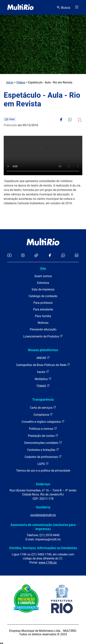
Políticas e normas (43, 429)
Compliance (43, 415)
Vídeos (21, 82)
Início (10, 82)
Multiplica (43, 379)
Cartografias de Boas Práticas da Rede (43, 365)
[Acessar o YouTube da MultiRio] (9, 256)
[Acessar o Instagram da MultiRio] (23, 256)
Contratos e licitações (43, 450)
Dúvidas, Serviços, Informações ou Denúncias (43, 548)
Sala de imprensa (43, 289)
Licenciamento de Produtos (43, 336)
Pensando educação (43, 329)
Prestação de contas (43, 436)
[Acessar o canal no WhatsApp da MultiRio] (63, 256)
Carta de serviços (43, 407)
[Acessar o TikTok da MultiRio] (36, 256)
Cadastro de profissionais (43, 457)
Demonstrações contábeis (43, 443)
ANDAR (43, 358)
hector (43, 372)
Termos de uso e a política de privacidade (43, 471)
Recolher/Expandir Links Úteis (1, 643)
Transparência (43, 400)
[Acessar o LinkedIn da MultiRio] (77, 256)
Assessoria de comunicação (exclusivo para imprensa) (43, 527)
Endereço (43, 484)
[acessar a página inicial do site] (20, 7)
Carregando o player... (43, 155)
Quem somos (43, 276)
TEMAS (43, 386)
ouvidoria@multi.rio (43, 515)
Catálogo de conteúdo (43, 296)
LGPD (43, 464)
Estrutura (43, 283)
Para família (43, 316)
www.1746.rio (48, 563)
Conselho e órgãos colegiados (43, 422)
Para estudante (43, 309)
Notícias (43, 323)
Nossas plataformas (43, 350)
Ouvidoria (43, 507)
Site (43, 269)
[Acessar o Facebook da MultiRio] (50, 256)
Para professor (43, 303)
